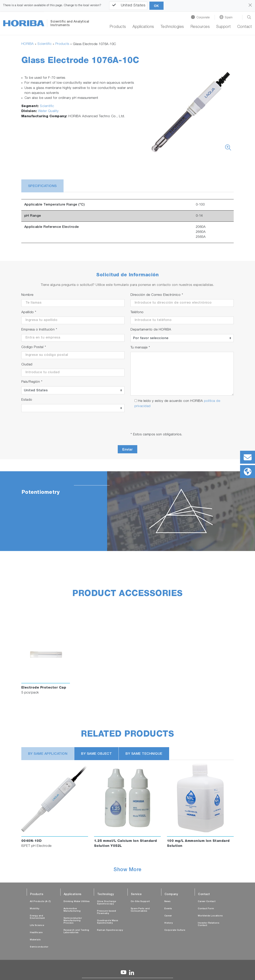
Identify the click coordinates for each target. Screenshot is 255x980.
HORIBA (28, 44)
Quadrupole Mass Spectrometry (108, 922)
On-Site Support (140, 902)
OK (156, 6)
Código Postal (34, 347)
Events (168, 909)
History (169, 923)
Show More (127, 870)
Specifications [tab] (42, 186)
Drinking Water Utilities (77, 902)
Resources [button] (200, 27)
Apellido (29, 312)
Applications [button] (143, 27)
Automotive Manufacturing (72, 910)
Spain (229, 18)
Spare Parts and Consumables (140, 910)
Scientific (45, 44)
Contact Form (206, 909)
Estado (27, 400)
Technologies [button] (172, 27)
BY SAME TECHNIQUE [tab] (144, 754)
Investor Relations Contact (209, 924)
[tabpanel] (127, 511)
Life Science (37, 925)
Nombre (27, 295)
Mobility (35, 909)
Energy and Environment (37, 917)
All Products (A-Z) (40, 902)
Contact (245, 27)
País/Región (32, 382)
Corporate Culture (175, 930)
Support (224, 27)
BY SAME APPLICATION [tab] (48, 754)
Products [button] (118, 27)
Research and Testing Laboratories (76, 931)
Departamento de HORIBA (151, 330)
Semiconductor (39, 947)
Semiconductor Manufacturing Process (73, 921)
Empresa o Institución (39, 330)
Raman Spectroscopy (110, 930)
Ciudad (27, 365)
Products (62, 44)
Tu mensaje (140, 348)
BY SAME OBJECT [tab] (96, 754)
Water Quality (48, 111)
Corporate (203, 18)
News (168, 902)
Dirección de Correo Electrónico (157, 295)
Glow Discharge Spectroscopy (106, 903)
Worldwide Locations (210, 916)
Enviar (127, 449)
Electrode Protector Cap (44, 688)
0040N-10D (32, 841)
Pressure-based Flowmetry (106, 912)
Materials (35, 940)
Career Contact (207, 902)
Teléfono (137, 312)
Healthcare (36, 933)
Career (168, 916)
